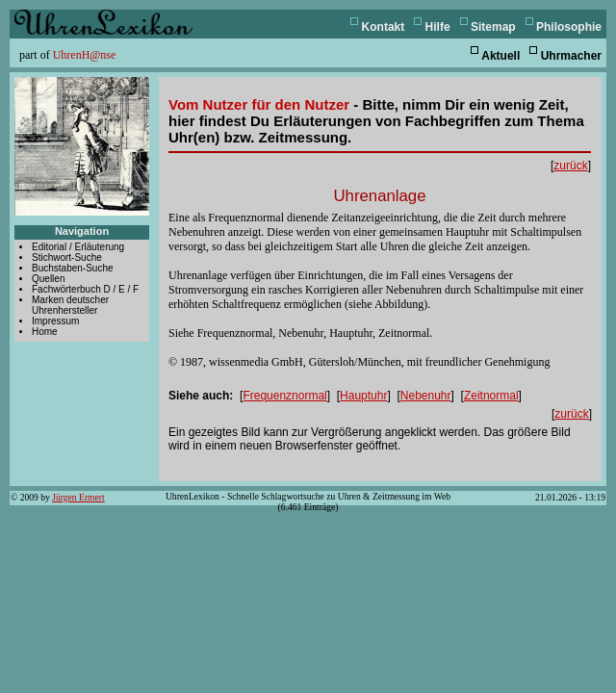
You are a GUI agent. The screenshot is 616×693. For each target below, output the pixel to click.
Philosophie (569, 27)
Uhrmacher (571, 56)
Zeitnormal (491, 396)
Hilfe (438, 27)
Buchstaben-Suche (73, 268)
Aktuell (500, 56)
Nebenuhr (426, 396)
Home (45, 332)
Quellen (48, 279)
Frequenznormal (284, 396)
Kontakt (384, 27)
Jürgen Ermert (78, 497)
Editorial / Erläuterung (78, 247)
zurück (570, 166)
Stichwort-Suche (67, 257)
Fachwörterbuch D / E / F (85, 289)
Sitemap (493, 27)
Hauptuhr (363, 396)
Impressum (55, 321)
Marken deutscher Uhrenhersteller (70, 305)
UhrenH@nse (85, 55)
